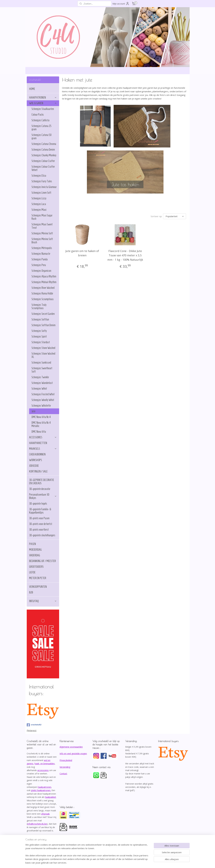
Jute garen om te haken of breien (82, 253)
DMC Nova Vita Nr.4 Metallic (41, 424)
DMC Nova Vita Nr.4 (41, 417)
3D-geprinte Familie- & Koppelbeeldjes (40, 511)
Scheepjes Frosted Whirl (43, 394)
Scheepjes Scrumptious (43, 299)
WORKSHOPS (36, 460)
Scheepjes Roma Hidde (42, 293)
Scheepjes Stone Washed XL (43, 355)
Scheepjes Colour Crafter (43, 161)
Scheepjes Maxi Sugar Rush (42, 217)
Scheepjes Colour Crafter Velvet (43, 168)
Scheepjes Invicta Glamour (44, 187)
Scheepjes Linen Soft (41, 193)
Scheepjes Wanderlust (42, 383)
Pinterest (32, 730)
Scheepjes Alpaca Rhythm (44, 276)
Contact (63, 774)
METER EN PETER (38, 578)
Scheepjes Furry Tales (42, 181)
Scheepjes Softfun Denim (43, 325)
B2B (31, 592)
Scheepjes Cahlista (40, 120)
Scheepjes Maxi (39, 210)
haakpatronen (44, 787)
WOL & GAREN (43, 103)
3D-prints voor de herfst (41, 524)
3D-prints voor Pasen (39, 518)
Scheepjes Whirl (39, 389)
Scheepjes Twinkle (40, 377)
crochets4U (34, 725)
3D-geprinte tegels (38, 504)
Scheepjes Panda (40, 259)
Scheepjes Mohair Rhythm (44, 282)
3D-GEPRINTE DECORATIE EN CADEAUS (42, 482)
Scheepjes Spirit (39, 336)
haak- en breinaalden (45, 764)
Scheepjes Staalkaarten (43, 109)
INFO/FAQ (43, 601)
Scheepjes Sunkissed (41, 363)
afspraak (45, 814)
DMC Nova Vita (39, 432)
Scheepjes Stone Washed (43, 348)
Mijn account (121, 4)
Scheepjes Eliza (39, 176)
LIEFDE (32, 572)
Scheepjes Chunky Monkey (44, 155)
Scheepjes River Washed (43, 288)
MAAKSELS (43, 449)
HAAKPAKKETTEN (38, 443)
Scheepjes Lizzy (39, 198)
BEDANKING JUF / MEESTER (42, 561)
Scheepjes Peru (39, 265)
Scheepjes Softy (39, 331)
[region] (88, 855)
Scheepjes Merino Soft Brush (42, 241)
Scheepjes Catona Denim (43, 150)
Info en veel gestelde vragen (73, 754)
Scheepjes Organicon (41, 271)
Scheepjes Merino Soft (42, 233)
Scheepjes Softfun (40, 319)
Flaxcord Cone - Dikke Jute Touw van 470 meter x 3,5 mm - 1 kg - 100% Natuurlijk (125, 255)
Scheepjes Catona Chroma (44, 144)
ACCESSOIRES (43, 437)
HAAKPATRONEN (43, 98)
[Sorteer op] (175, 216)
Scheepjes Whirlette (41, 406)
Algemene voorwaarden (71, 747)
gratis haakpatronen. (41, 790)
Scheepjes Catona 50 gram (42, 137)
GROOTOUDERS (36, 567)
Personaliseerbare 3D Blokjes (43, 496)
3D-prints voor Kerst (39, 530)
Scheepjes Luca (39, 204)
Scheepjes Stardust (41, 342)
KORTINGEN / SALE (38, 471)
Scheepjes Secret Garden (43, 314)
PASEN (32, 544)
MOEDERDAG (35, 550)
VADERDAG (35, 555)
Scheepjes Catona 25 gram (41, 128)
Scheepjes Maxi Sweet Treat (42, 226)
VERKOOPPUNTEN (38, 587)
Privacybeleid (66, 760)
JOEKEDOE (34, 466)
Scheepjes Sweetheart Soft (42, 370)
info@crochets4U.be (37, 824)
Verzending (65, 767)
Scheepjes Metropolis (42, 248)
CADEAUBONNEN (37, 454)
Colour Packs (38, 115)
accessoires (43, 770)
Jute (33, 411)
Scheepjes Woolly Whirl (43, 400)
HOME (32, 89)
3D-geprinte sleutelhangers (42, 535)
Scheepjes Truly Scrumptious (39, 306)
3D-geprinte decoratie (40, 489)
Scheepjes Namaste (41, 254)
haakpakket (50, 797)
